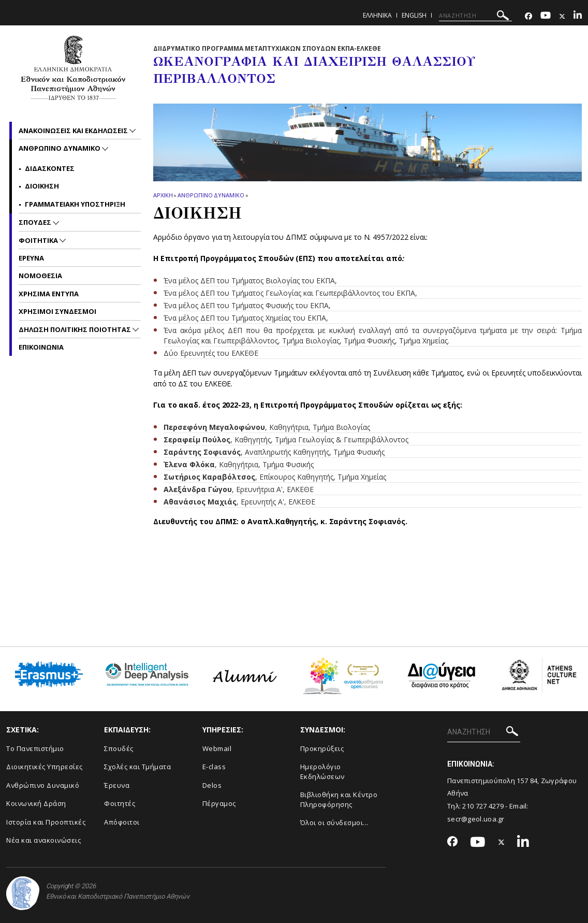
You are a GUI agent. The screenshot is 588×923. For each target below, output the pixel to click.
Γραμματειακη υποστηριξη (75, 204)
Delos (212, 785)
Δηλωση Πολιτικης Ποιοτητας (76, 329)
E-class (214, 767)
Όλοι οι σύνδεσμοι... (334, 823)
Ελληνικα (377, 15)
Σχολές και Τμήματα (137, 767)
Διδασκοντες (50, 168)
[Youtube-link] (546, 16)
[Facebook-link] (528, 16)
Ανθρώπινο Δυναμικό (43, 785)
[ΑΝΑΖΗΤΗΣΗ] (475, 16)
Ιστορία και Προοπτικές (46, 822)
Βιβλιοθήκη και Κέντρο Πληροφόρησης (339, 799)
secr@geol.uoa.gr (476, 819)
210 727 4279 (483, 806)
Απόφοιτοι (122, 822)
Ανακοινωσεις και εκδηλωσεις (74, 131)
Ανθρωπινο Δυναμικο (211, 195)
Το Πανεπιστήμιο (35, 748)
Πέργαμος (219, 803)
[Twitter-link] (562, 16)
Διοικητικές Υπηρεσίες (45, 767)
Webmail (217, 748)
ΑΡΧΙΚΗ (163, 195)
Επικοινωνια (41, 347)
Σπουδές (119, 748)
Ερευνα (31, 258)
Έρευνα (117, 785)
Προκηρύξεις (322, 748)
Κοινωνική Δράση (36, 803)
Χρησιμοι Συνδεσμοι (57, 311)
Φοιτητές (120, 803)
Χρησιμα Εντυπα (49, 294)
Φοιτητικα (39, 240)
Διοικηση (42, 186)
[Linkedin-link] (578, 16)
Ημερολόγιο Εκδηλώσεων (322, 771)
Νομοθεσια (40, 276)
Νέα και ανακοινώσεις (43, 840)
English (414, 15)
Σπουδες (36, 222)
